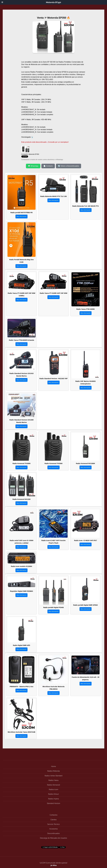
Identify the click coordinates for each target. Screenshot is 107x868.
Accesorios (53, 829)
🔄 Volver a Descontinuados (68, 166)
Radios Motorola (53, 771)
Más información (21, 216)
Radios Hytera (53, 799)
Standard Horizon (53, 803)
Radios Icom (53, 789)
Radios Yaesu (54, 780)
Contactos (53, 815)
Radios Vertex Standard (53, 776)
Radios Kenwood (54, 785)
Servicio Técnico (53, 824)
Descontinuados (53, 833)
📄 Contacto (48, 166)
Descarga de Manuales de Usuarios (53, 838)
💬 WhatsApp (33, 166)
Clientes (54, 820)
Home (53, 766)
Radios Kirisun (53, 794)
